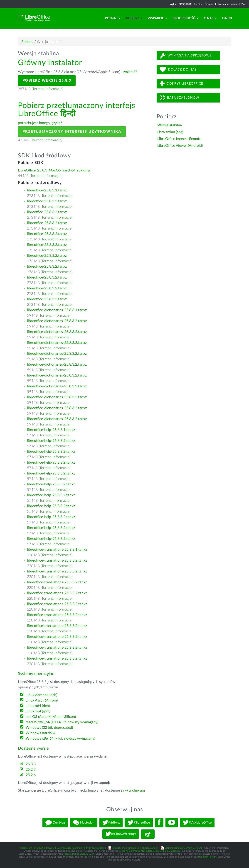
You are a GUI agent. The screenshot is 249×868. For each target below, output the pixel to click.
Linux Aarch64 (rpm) (42, 700)
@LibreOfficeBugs (121, 834)
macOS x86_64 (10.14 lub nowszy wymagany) (62, 722)
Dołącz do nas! (179, 70)
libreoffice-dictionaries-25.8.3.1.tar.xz (57, 310)
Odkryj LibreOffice (181, 84)
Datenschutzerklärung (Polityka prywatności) (81, 848)
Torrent (38, 89)
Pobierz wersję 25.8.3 (47, 81)
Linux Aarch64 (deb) (41, 695)
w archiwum (135, 790)
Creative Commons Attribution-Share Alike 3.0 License (149, 851)
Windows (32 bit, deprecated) (49, 728)
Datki (227, 18)
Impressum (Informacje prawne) (37, 848)
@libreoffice (139, 823)
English (173, 4)
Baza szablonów (179, 98)
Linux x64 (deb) (38, 706)
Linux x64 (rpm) (38, 711)
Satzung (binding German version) (183, 848)
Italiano (234, 4)
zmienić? (130, 72)
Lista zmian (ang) (170, 132)
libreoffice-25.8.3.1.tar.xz (47, 190)
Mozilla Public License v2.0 (79, 854)
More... (245, 4)
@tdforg (111, 823)
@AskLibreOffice (197, 823)
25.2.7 (31, 770)
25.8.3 (31, 764)
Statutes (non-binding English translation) (135, 848)
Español (211, 4)
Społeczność (185, 18)
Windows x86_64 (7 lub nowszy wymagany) (60, 738)
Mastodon (84, 823)
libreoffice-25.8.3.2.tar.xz (47, 201)
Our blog (55, 823)
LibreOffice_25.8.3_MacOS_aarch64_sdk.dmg (54, 170)
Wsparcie (157, 18)
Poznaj (113, 18)
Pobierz (134, 18)
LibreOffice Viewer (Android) (180, 146)
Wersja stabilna (170, 125)
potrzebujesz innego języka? (40, 123)
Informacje (54, 89)
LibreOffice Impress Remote (179, 139)
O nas (210, 18)
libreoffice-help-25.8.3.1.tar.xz (51, 430)
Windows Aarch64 (41, 733)
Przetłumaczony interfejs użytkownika (72, 132)
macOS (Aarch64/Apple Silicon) (51, 717)
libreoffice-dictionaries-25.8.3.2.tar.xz (57, 321)
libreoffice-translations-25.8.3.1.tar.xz (57, 550)
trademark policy (207, 857)
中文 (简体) (186, 4)
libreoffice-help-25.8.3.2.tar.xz (51, 441)
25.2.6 (31, 775)
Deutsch (199, 4)
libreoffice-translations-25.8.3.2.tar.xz (57, 560)
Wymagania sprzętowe (186, 55)
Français (223, 4)
